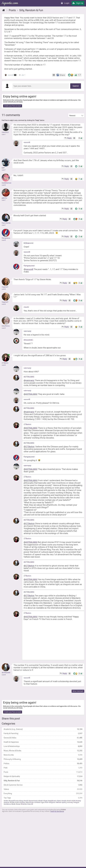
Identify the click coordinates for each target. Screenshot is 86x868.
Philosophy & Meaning (43, 759)
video (6, 801)
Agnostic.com (10, 3)
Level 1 (4, 134)
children (38, 802)
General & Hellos (43, 738)
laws (59, 801)
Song (22, 801)
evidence (8, 804)
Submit (76, 86)
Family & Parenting (43, 733)
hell (47, 802)
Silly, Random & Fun (43, 781)
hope (46, 801)
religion (77, 802)
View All (30, 804)
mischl (26, 307)
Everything (43, 793)
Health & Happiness (43, 742)
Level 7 (4, 170)
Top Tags (43, 798)
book (14, 804)
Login (65, 3)
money (79, 801)
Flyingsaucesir (29, 266)
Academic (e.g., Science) (43, 729)
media (64, 801)
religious (52, 802)
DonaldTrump (14, 801)
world (26, 801)
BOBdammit (28, 243)
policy (65, 802)
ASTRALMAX (29, 377)
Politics (43, 763)
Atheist (59, 802)
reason (7, 802)
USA (74, 801)
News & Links (43, 755)
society (70, 802)
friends (24, 804)
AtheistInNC (28, 340)
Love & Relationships (43, 746)
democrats (30, 802)
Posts (43, 772)
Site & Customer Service (43, 785)
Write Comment (78, 691)
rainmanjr (27, 331)
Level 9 (4, 328)
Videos (43, 789)
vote (17, 802)
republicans (53, 801)
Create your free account (13, 106)
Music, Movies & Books (43, 751)
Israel (18, 804)
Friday (13, 802)
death (41, 801)
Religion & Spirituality (43, 776)
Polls (43, 768)
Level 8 (4, 185)
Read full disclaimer (57, 811)
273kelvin (27, 424)
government (34, 801)
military (23, 802)
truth (69, 801)
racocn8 (11, 75)
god (43, 802)
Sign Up (78, 3)
